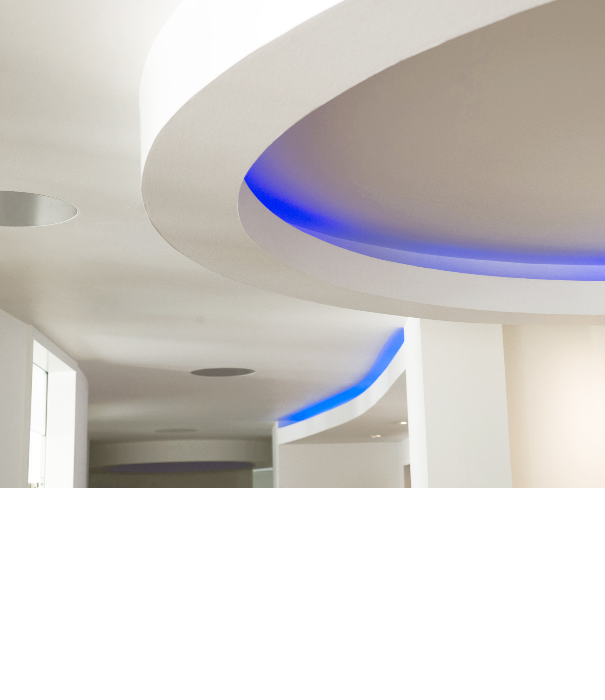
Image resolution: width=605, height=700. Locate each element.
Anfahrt (381, 188)
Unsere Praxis (227, 188)
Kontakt (339, 686)
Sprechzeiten (279, 686)
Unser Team (278, 188)
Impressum (408, 686)
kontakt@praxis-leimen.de (169, 659)
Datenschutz (427, 188)
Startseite (244, 686)
